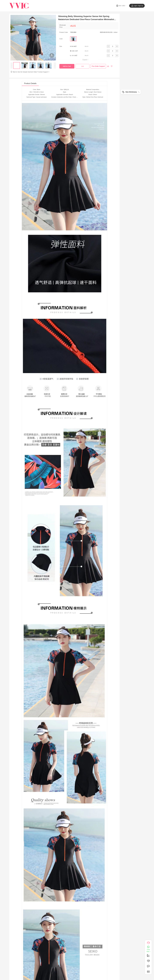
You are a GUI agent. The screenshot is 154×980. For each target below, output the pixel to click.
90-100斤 (74, 46)
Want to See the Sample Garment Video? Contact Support (31, 72)
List (82, 66)
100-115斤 (75, 51)
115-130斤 (74, 56)
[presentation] (12, 65)
